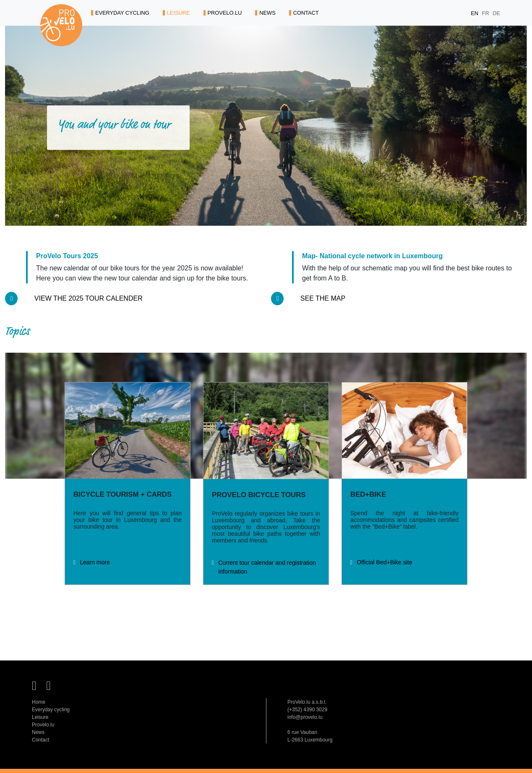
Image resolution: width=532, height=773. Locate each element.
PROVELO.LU (223, 13)
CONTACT (304, 13)
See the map (323, 298)
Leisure (40, 717)
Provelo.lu (43, 725)
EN (475, 13)
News (38, 732)
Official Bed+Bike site (384, 562)
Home (39, 702)
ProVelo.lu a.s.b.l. (307, 702)
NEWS (265, 13)
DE (496, 13)
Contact (40, 740)
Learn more (95, 562)
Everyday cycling (51, 710)
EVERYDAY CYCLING (120, 13)
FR (486, 13)
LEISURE (176, 13)
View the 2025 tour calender (89, 298)
